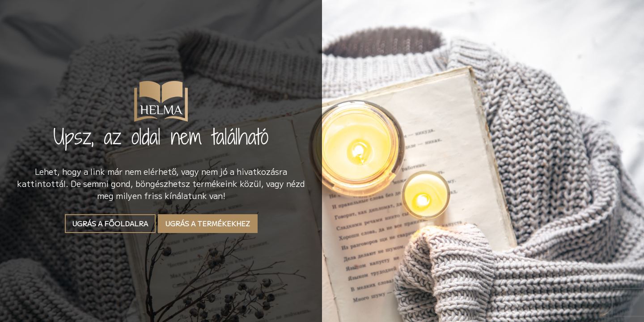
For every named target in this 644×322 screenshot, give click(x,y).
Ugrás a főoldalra (110, 223)
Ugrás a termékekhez (208, 223)
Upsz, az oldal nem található (161, 136)
